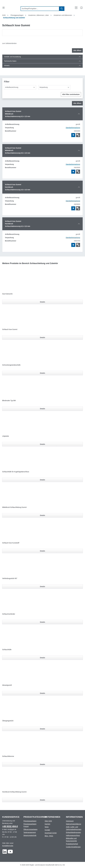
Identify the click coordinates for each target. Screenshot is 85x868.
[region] (42, 33)
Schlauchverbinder (9, 614)
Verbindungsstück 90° (10, 578)
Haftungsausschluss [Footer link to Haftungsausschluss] (73, 835)
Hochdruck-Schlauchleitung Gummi (14, 792)
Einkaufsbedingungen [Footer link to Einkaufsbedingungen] (73, 832)
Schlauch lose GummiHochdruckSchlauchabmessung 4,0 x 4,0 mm (18, 187)
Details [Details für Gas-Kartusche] (42, 302)
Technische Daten (10, 61)
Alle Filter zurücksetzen (71, 94)
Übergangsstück (8, 721)
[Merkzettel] (76, 8)
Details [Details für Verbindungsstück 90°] (42, 587)
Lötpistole (6, 436)
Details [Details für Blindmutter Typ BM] (42, 409)
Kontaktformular (8, 846)
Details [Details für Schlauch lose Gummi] (42, 338)
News (47, 827)
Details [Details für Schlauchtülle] (42, 658)
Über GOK (48, 821)
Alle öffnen (77, 50)
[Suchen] (62, 9)
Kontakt (47, 830)
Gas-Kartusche (7, 294)
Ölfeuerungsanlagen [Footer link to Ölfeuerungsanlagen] (30, 829)
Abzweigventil (7, 685)
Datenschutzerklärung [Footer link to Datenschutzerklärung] (73, 824)
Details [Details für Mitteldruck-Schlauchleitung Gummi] (42, 515)
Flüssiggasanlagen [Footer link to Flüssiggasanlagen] (30, 821)
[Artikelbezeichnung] (20, 87)
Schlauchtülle (7, 650)
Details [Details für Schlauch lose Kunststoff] (42, 551)
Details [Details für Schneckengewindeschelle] (42, 373)
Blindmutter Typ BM (9, 401)
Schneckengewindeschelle (11, 365)
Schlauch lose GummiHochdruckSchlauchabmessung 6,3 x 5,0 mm (18, 224)
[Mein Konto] (81, 8)
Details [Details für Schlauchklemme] (42, 764)
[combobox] (40, 9)
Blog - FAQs (49, 836)
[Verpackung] (54, 87)
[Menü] (4, 8)
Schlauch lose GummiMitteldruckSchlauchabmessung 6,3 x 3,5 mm (18, 114)
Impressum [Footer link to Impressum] (70, 821)
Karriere (47, 824)
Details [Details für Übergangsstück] (42, 729)
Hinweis (7, 65)
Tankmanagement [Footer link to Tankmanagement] (30, 832)
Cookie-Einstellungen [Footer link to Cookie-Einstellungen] (73, 847)
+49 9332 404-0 (10, 826)
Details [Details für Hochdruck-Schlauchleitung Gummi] (42, 800)
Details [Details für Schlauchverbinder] (42, 622)
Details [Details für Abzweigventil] (42, 693)
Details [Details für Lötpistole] (42, 444)
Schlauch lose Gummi (10, 329)
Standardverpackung (73, 128)
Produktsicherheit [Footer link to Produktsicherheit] (72, 844)
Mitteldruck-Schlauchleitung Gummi (14, 507)
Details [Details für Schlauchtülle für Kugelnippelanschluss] (42, 480)
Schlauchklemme (8, 756)
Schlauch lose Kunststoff (11, 543)
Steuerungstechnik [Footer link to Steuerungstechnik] (30, 835)
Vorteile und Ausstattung (12, 57)
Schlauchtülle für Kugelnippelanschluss (16, 472)
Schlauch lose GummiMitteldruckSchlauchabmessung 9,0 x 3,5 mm (18, 151)
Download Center (51, 833)
